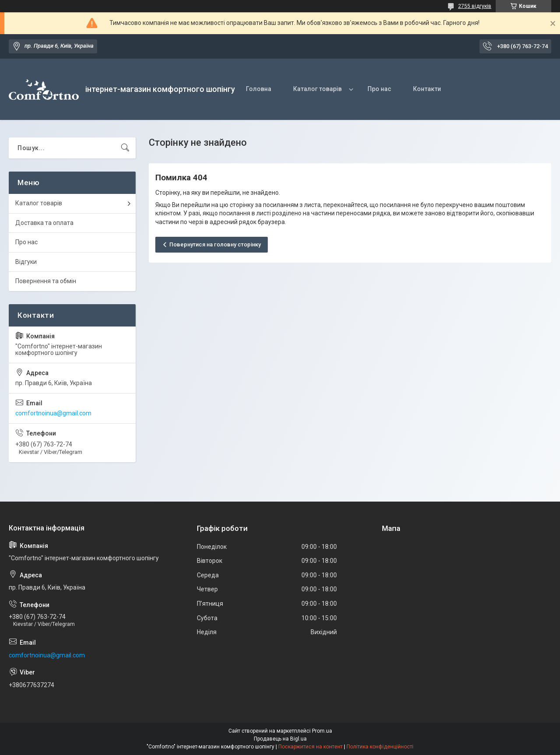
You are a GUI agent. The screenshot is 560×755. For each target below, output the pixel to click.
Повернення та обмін (46, 281)
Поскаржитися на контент (310, 747)
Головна (259, 89)
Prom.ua (322, 731)
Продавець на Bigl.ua (280, 739)
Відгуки (26, 262)
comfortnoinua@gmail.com (53, 413)
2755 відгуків (475, 6)
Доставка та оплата (44, 223)
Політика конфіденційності (380, 747)
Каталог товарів (317, 89)
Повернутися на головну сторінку (215, 244)
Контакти (427, 89)
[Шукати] (125, 148)
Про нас (379, 89)
